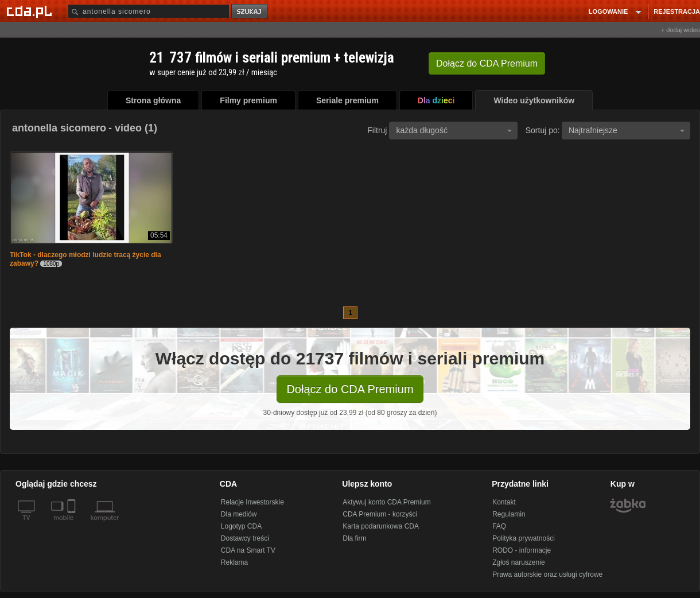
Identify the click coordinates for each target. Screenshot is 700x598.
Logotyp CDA (241, 526)
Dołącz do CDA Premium (350, 389)
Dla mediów (239, 514)
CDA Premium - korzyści (380, 514)
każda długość (454, 130)
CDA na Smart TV (248, 550)
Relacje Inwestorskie (252, 502)
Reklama (234, 562)
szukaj (250, 12)
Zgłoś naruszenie (518, 562)
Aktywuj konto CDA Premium (386, 502)
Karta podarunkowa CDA (381, 526)
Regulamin (509, 514)
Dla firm (354, 538)
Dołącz (487, 63)
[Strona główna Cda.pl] (31, 11)
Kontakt (504, 502)
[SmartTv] (73, 525)
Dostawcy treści (245, 538)
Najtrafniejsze (627, 130)
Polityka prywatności (524, 538)
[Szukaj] (149, 11)
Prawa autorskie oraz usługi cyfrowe (547, 574)
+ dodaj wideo (680, 30)
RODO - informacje (522, 550)
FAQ (499, 526)
